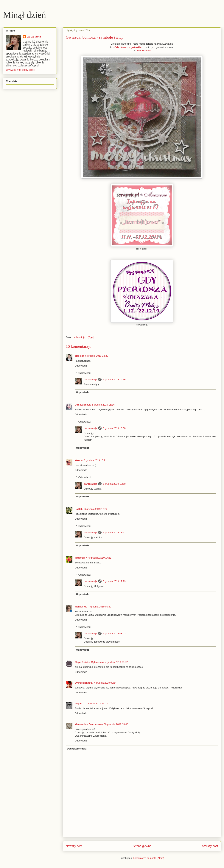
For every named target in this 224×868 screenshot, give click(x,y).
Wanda (79, 460)
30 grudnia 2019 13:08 (116, 724)
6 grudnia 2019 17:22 (96, 509)
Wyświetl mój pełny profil (20, 70)
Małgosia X (81, 558)
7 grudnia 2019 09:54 (105, 683)
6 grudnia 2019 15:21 (95, 460)
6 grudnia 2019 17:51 (100, 558)
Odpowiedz (81, 366)
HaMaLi (79, 509)
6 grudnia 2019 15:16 (114, 380)
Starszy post (210, 846)
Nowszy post (74, 846)
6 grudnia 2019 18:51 (114, 533)
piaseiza (79, 356)
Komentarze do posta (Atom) (149, 858)
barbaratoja (90, 380)
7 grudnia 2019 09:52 (116, 662)
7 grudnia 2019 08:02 (114, 634)
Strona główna (142, 846)
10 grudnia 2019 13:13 (96, 703)
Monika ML (81, 607)
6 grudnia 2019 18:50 (114, 428)
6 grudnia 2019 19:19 (114, 581)
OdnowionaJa (83, 405)
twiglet (78, 703)
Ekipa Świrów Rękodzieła (89, 662)
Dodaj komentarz (77, 749)
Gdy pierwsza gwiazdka (129, 47)
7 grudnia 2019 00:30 (100, 607)
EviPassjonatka (84, 683)
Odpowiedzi (85, 373)
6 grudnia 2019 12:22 (97, 356)
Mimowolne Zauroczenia (89, 724)
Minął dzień (25, 15)
